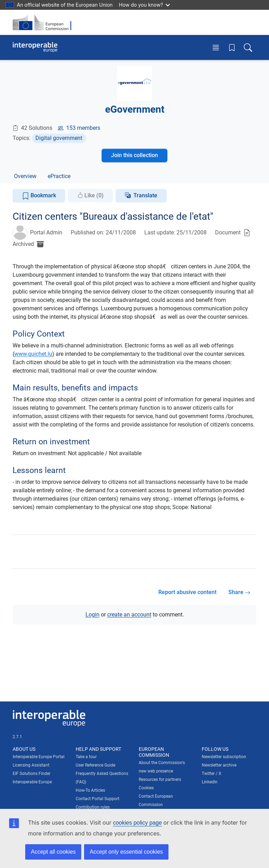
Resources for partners (160, 779)
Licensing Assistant (31, 765)
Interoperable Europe (32, 782)
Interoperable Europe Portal (39, 757)
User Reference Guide (95, 765)
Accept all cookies (53, 852)
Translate (145, 195)
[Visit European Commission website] (44, 22)
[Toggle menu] (216, 47)
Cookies (146, 788)
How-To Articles (90, 790)
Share (239, 592)
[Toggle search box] (248, 47)
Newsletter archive (219, 765)
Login (92, 615)
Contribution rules (93, 807)
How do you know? (145, 5)
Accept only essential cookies (126, 852)
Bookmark (39, 196)
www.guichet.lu (33, 354)
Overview (25, 176)
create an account (129, 615)
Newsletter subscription (224, 757)
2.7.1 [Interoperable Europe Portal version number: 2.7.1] (17, 737)
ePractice (59, 176)
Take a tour (86, 757)
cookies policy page (137, 823)
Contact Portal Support (98, 799)
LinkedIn (210, 782)
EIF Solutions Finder (32, 774)
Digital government (59, 138)
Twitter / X (212, 774)
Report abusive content (187, 592)
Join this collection (134, 155)
